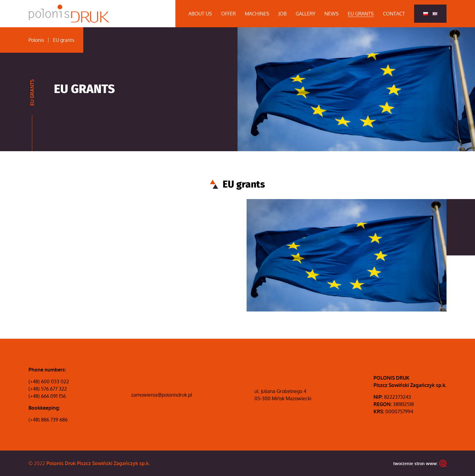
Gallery (306, 14)
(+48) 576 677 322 (48, 389)
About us (200, 14)
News (332, 14)
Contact (394, 14)
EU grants (361, 14)
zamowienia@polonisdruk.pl (162, 395)
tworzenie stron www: (420, 463)
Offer (228, 14)
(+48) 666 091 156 (47, 396)
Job (282, 14)
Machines (257, 14)
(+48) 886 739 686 (48, 420)
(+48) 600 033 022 (49, 381)
